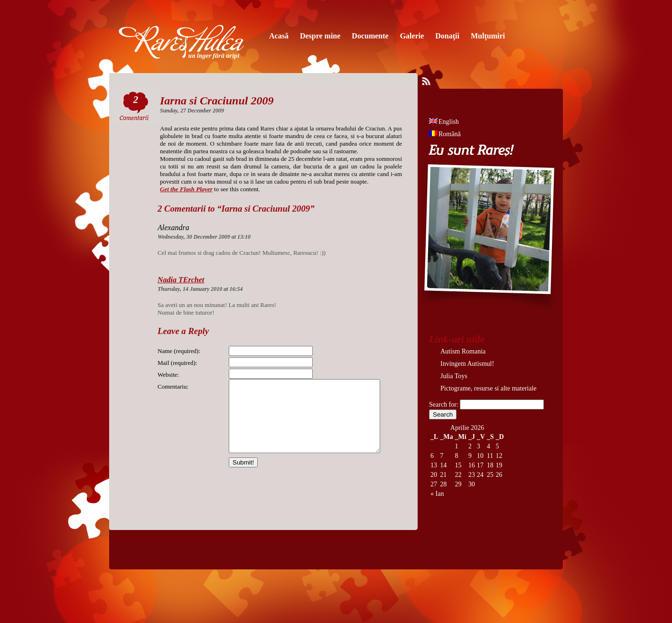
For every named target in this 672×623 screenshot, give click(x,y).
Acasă (279, 36)
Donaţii (447, 36)
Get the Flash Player (186, 189)
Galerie (412, 36)
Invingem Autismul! (467, 364)
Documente (370, 36)
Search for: (444, 404)
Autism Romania (463, 351)
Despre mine (320, 36)
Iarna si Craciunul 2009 (217, 101)
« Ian (437, 494)
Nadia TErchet (181, 280)
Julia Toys (454, 376)
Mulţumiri (488, 36)
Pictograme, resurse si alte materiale (489, 388)
